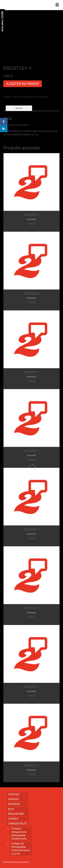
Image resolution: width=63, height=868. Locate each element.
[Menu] (57, 5)
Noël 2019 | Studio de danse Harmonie (31, 97)
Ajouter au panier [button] (32, 229)
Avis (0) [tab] (19, 108)
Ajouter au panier (23, 84)
